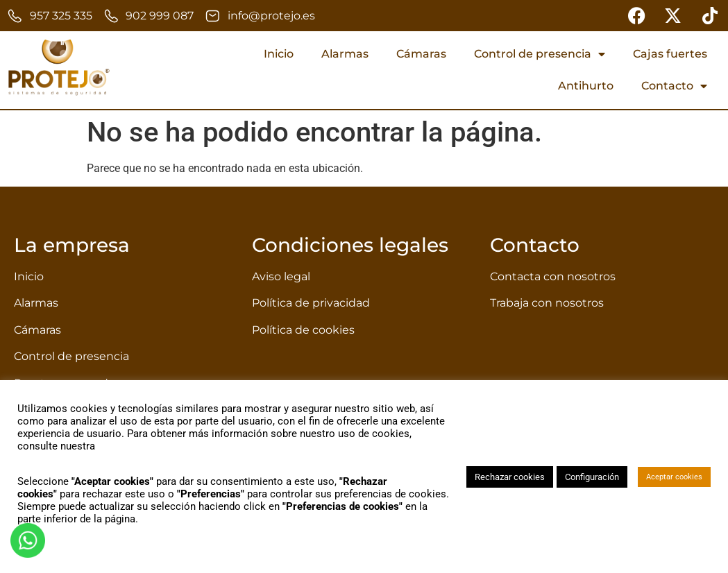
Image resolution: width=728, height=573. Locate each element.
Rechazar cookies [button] (510, 477)
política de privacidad (147, 446)
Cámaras (421, 54)
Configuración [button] (592, 477)
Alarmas (345, 54)
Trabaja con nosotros (547, 303)
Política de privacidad (311, 303)
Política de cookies (303, 330)
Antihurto (586, 86)
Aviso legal (281, 276)
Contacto (674, 86)
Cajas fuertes (670, 54)
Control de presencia (540, 54)
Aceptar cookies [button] (674, 477)
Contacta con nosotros (553, 276)
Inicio (279, 54)
